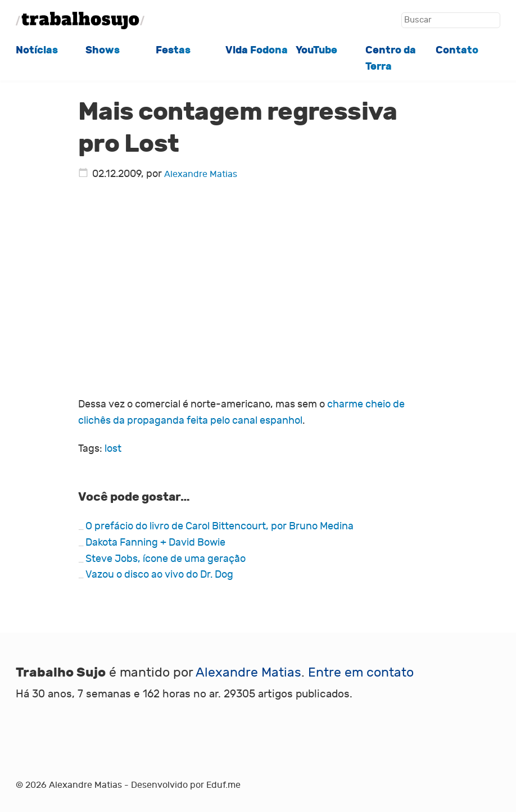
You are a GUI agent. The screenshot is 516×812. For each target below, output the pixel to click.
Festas (173, 50)
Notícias (37, 50)
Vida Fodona (257, 50)
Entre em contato (361, 672)
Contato (457, 50)
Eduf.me (223, 785)
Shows (103, 50)
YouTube (316, 50)
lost (113, 449)
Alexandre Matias (201, 174)
